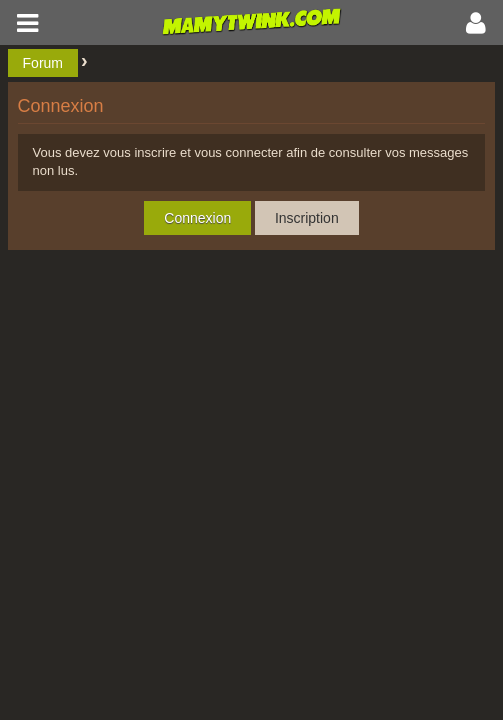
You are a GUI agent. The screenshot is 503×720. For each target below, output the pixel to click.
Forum (43, 63)
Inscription (307, 218)
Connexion (197, 218)
